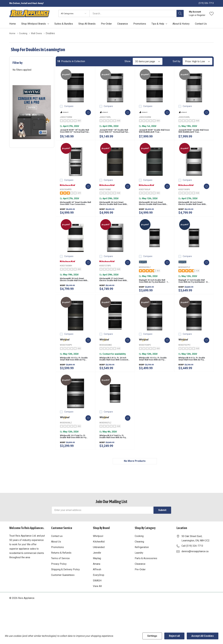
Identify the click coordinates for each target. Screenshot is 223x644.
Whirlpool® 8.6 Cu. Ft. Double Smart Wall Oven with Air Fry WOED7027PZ (193, 369)
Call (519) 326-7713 (192, 561)
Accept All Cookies (203, 636)
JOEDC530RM (145, 117)
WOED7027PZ (184, 353)
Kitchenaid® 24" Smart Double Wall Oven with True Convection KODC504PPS (75, 208)
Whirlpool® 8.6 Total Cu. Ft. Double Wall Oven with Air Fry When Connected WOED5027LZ (114, 449)
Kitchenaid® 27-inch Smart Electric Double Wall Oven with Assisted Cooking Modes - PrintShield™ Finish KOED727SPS (115, 287)
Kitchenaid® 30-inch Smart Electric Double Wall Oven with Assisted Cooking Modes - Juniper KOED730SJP (154, 208)
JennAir (97, 568)
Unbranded (99, 562)
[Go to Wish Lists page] (212, 13)
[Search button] (180, 13)
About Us (56, 556)
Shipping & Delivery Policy (65, 584)
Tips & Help (158, 24)
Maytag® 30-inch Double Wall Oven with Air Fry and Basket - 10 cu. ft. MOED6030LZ (154, 288)
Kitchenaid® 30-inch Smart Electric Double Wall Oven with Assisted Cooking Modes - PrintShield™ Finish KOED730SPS (194, 208)
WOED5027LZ (105, 434)
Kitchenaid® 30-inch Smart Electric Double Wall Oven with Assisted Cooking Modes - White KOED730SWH (75, 287)
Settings (152, 636)
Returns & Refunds (61, 568)
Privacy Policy (59, 579)
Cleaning (139, 556)
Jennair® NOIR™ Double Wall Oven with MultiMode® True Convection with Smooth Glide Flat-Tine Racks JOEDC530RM (153, 133)
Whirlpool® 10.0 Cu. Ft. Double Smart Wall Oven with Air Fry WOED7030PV (75, 369)
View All (97, 601)
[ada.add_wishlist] (86, 112)
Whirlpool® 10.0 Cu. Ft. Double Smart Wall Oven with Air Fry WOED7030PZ (154, 369)
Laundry (139, 568)
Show (128, 61)
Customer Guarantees (63, 590)
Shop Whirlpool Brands (34, 24)
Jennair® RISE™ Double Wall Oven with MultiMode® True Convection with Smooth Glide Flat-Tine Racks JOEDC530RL (193, 133)
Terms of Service (60, 573)
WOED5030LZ (66, 434)
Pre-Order (140, 584)
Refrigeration (142, 562)
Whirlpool (98, 551)
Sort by (177, 61)
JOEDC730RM (66, 117)
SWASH (97, 595)
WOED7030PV (66, 353)
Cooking (139, 551)
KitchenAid (99, 556)
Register (201, 15)
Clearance (140, 579)
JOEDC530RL (184, 117)
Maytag (97, 573)
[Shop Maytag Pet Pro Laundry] (32, 112)
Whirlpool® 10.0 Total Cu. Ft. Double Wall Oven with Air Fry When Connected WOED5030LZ (75, 449)
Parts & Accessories (146, 573)
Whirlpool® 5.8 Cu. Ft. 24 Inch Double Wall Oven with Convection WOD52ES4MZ (114, 369)
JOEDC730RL (105, 117)
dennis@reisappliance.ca (195, 566)
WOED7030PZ (145, 353)
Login (192, 15)
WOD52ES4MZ (106, 353)
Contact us (57, 551)
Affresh (97, 584)
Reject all (174, 636)
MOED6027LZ (184, 273)
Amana (97, 579)
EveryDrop (99, 590)
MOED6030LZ (145, 273)
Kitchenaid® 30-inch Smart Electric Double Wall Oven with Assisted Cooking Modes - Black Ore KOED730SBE (115, 208)
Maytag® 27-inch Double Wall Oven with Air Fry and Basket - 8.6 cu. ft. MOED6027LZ (194, 288)
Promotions (57, 562)
